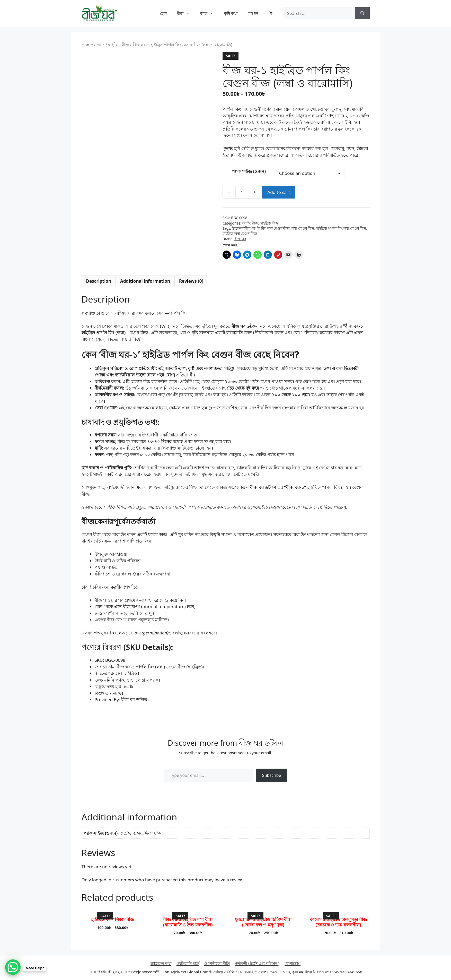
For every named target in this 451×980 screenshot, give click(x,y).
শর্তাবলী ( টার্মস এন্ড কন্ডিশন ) (257, 964)
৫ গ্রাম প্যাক (131, 833)
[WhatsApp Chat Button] (13, 967)
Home (87, 45)
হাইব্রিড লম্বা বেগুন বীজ (240, 233)
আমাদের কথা (161, 964)
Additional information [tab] (145, 281)
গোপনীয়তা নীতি (217, 964)
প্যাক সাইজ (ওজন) (249, 171)
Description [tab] (99, 281)
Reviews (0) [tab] (191, 281)
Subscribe (272, 775)
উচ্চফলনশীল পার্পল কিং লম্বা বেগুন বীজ (261, 228)
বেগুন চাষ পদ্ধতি (297, 507)
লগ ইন (253, 13)
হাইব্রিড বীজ (118, 45)
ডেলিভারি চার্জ (188, 964)
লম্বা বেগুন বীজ (303, 228)
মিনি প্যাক (152, 833)
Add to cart (279, 192)
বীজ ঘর (240, 239)
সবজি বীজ (250, 223)
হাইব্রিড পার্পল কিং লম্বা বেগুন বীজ (341, 228)
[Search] (362, 13)
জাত (210, 13)
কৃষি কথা (231, 13)
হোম (163, 13)
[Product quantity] (242, 192)
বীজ (186, 13)
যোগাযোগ (293, 964)
